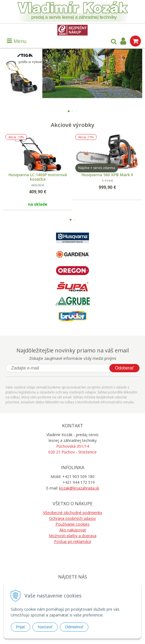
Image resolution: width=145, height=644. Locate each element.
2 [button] (72, 111)
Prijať (20, 627)
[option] (72, 73)
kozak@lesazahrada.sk (79, 488)
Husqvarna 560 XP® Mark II (107, 175)
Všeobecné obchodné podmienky (73, 513)
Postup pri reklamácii (73, 541)
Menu (17, 41)
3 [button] (76, 111)
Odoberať (124, 368)
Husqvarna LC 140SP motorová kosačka (38, 177)
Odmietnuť (74, 627)
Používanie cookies (72, 524)
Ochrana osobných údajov (72, 518)
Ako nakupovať (73, 530)
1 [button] (69, 111)
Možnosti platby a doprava (73, 536)
